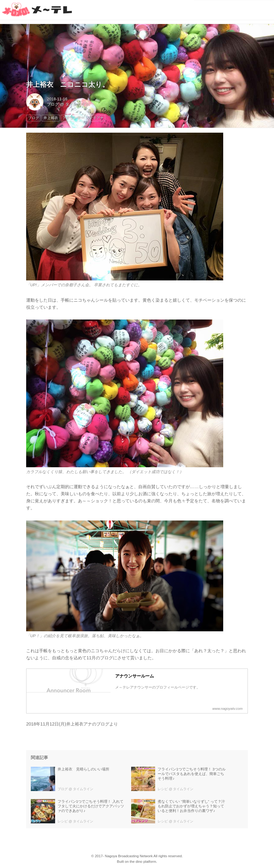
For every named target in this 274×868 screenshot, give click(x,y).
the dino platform (143, 862)
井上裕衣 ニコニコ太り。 (68, 84)
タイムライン (77, 104)
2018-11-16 (57, 99)
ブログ (53, 104)
